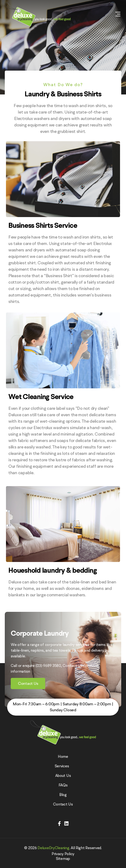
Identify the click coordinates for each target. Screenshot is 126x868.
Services (63, 766)
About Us (63, 775)
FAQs (63, 785)
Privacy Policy (63, 854)
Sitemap (63, 858)
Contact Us (63, 804)
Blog (63, 795)
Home (63, 756)
